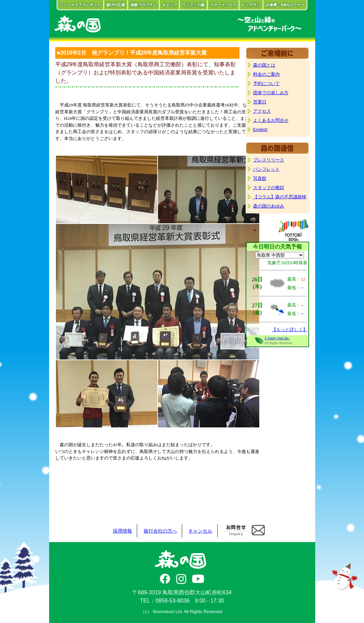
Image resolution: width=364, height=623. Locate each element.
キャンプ (170, 5)
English (260, 130)
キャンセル (200, 531)
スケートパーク (223, 5)
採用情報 (122, 531)
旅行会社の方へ (160, 531)
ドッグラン (251, 5)
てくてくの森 (193, 5)
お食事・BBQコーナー (285, 5)
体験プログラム (143, 5)
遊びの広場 (115, 5)
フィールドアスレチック (80, 5)
